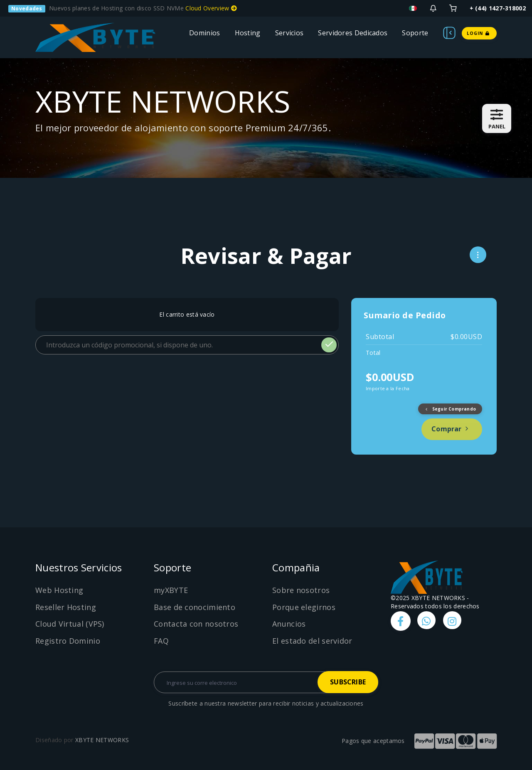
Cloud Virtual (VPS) (70, 624)
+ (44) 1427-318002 (498, 8)
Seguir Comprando (450, 409)
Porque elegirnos (304, 607)
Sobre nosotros (301, 590)
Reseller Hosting (66, 607)
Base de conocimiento (195, 607)
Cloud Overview (211, 8)
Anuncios (289, 624)
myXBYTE (171, 590)
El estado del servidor (312, 641)
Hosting (248, 33)
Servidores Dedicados (353, 33)
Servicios (289, 33)
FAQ (161, 641)
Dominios (204, 33)
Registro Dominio (68, 641)
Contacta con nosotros (196, 624)
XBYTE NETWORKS (102, 740)
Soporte (415, 33)
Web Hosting (59, 590)
